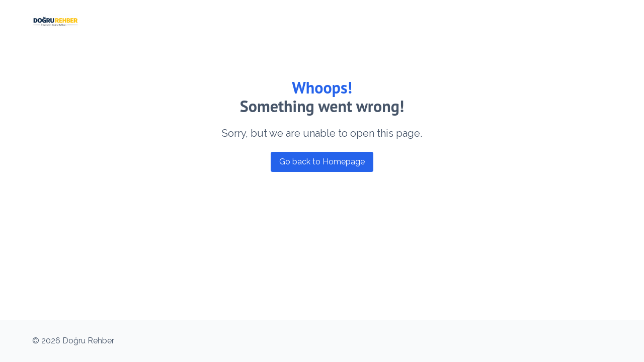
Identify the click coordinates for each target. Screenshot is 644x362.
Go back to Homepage (322, 162)
